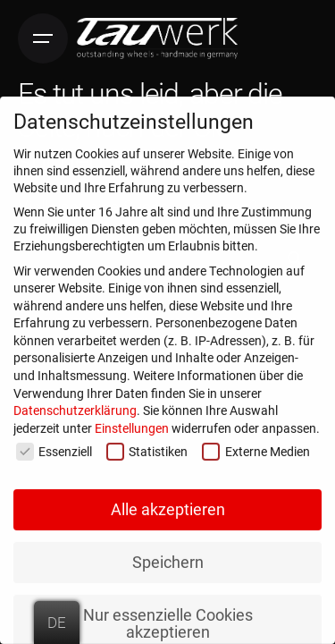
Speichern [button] (168, 559)
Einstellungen (132, 424)
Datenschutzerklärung (75, 407)
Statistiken (147, 449)
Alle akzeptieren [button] (168, 506)
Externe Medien (255, 449)
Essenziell (54, 449)
